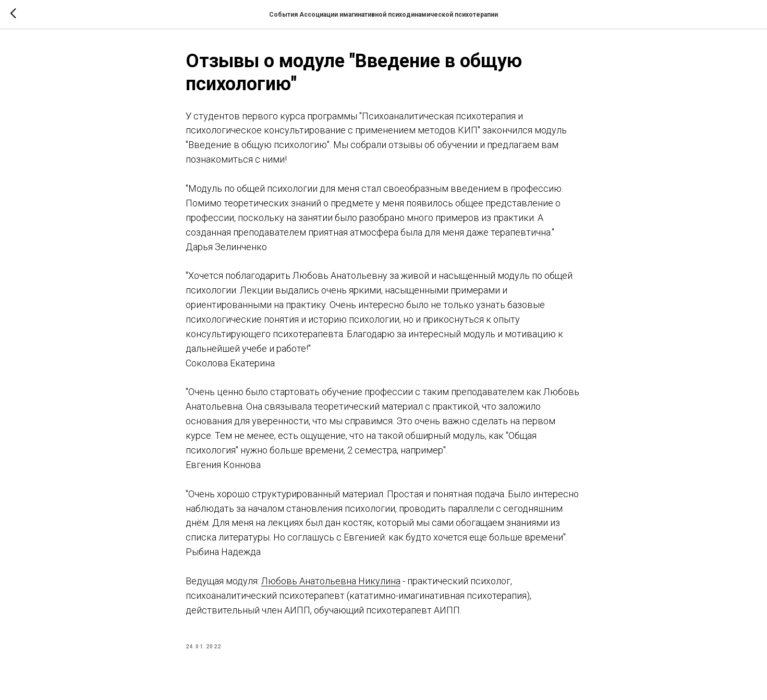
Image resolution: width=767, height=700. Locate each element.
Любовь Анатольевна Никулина (331, 581)
